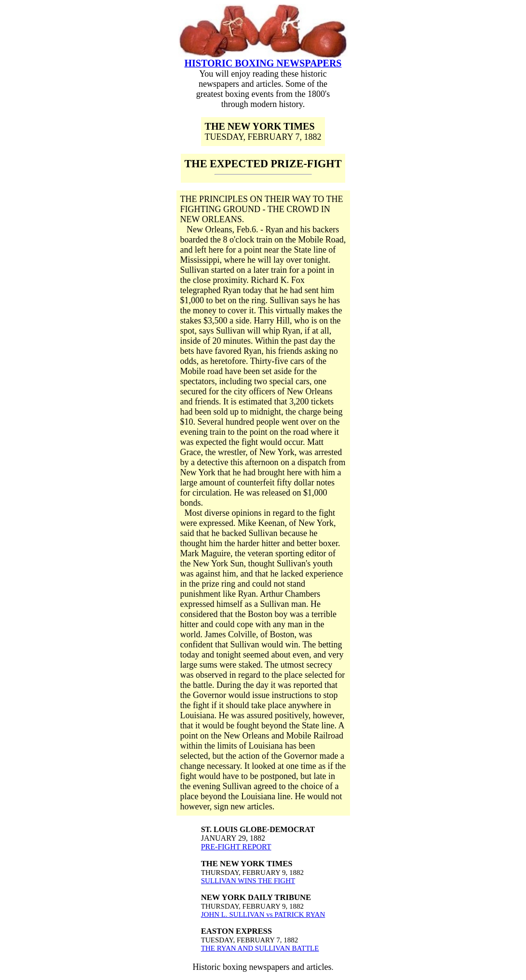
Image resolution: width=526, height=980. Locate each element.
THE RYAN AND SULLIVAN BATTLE (260, 948)
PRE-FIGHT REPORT (236, 847)
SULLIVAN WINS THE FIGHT (248, 881)
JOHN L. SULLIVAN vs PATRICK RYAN (263, 914)
